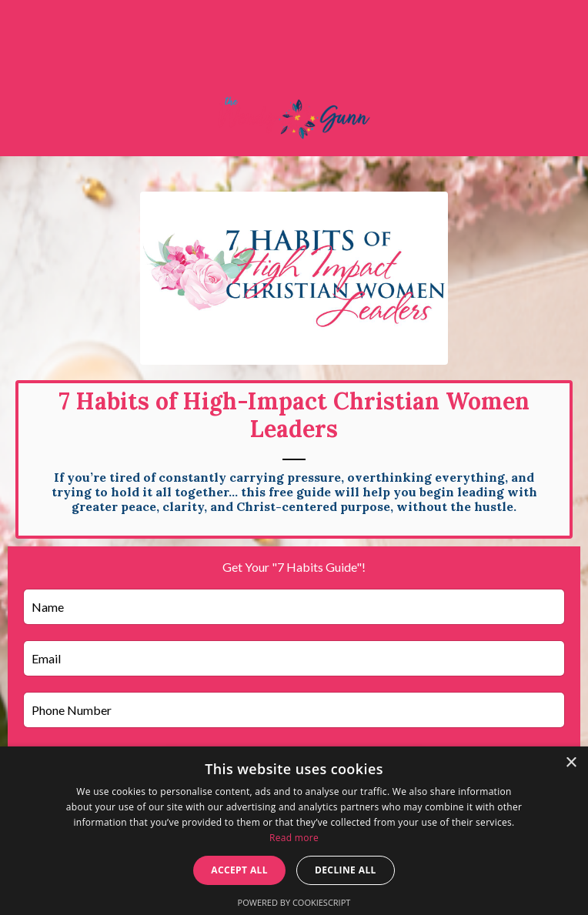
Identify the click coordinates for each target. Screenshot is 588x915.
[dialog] (294, 831)
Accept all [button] (239, 870)
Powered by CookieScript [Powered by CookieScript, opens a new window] (294, 902)
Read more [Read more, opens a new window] (294, 838)
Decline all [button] (346, 870)
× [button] (571, 763)
